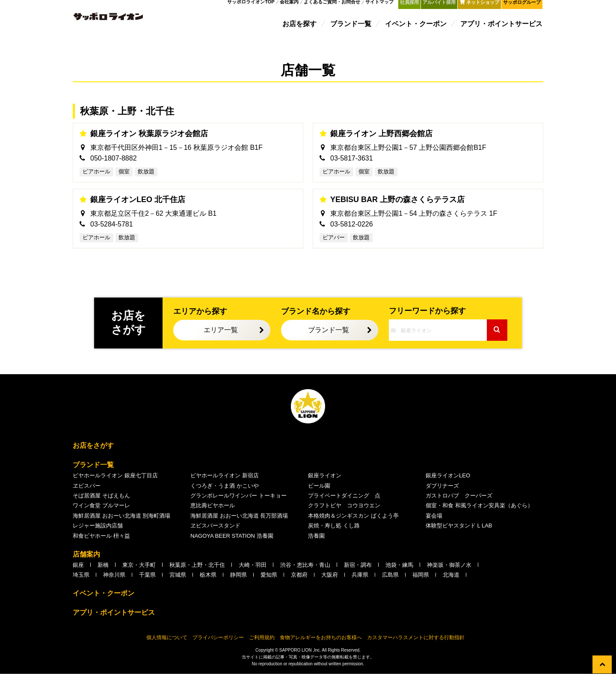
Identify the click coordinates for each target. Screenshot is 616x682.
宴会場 (434, 524)
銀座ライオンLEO (448, 484)
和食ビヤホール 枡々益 (101, 544)
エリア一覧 (221, 338)
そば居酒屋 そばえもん (101, 504)
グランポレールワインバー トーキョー (238, 504)
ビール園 (319, 494)
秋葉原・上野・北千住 (197, 573)
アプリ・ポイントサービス (502, 27)
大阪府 (330, 583)
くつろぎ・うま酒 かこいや (225, 494)
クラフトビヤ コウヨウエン (344, 514)
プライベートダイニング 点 (344, 504)
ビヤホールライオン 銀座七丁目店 (115, 484)
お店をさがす (93, 454)
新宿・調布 (358, 573)
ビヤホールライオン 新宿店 (225, 484)
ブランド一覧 (352, 27)
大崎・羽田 (253, 573)
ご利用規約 (262, 646)
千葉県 (147, 583)
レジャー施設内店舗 (98, 534)
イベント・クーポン (417, 27)
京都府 (299, 583)
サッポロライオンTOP (255, 6)
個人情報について (167, 646)
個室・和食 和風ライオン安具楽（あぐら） (479, 514)
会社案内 (293, 6)
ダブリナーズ (442, 494)
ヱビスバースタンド (215, 534)
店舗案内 (86, 562)
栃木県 (208, 583)
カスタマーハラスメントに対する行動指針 (416, 646)
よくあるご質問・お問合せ (337, 6)
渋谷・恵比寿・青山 (305, 573)
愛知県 (269, 583)
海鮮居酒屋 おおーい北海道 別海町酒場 (121, 524)
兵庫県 (360, 583)
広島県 (390, 583)
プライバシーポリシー (218, 646)
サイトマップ (384, 6)
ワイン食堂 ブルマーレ (101, 514)
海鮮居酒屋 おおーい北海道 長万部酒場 (239, 524)
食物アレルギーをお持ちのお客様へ (321, 646)
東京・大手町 (139, 573)
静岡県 (238, 583)
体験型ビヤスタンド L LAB (459, 534)
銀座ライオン (325, 484)
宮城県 (178, 583)
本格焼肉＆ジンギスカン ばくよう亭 (353, 524)
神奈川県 (114, 583)
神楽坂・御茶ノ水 (449, 573)
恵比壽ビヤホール (213, 514)
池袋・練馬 (399, 573)
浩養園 (316, 544)
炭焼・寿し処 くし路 (334, 534)
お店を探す (300, 27)
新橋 (103, 573)
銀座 (78, 573)
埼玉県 (81, 583)
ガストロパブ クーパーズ (459, 504)
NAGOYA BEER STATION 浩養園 (232, 544)
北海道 (451, 583)
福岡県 (421, 583)
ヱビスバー (87, 494)
